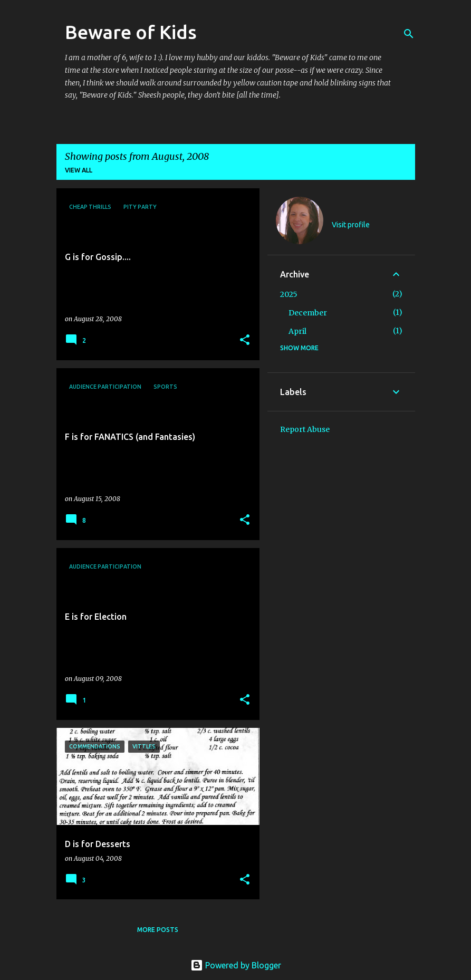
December (308, 313)
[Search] (409, 34)
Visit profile (351, 225)
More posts (158, 930)
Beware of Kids (131, 32)
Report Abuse (305, 429)
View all (79, 170)
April (297, 331)
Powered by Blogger (236, 965)
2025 (289, 294)
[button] (245, 340)
